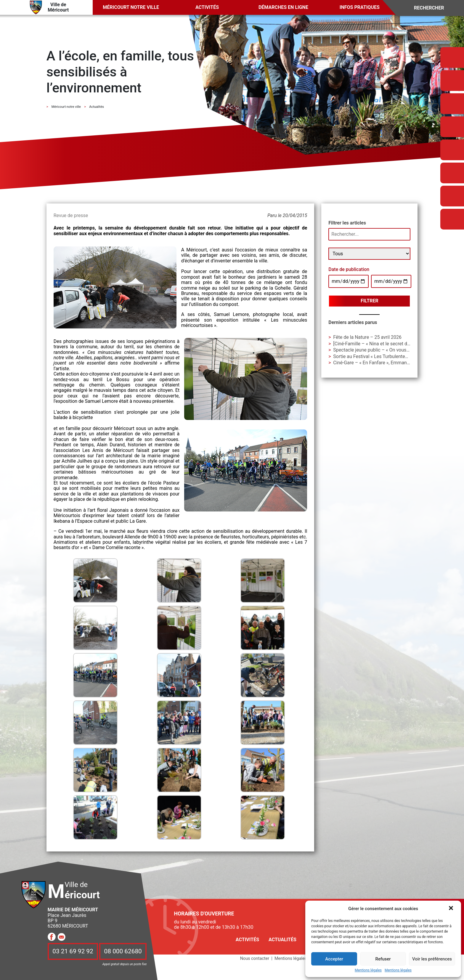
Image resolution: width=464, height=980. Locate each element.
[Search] (433, 8)
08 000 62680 (123, 952)
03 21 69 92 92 (73, 952)
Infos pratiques (360, 7)
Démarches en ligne (283, 7)
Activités (207, 7)
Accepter (334, 959)
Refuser (383, 959)
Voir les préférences (432, 959)
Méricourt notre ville (131, 7)
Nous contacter (255, 959)
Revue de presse (71, 215)
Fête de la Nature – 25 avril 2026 (367, 337)
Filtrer (370, 301)
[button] (452, 909)
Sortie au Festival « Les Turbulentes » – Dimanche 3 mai (392, 356)
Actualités (282, 940)
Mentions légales (368, 970)
